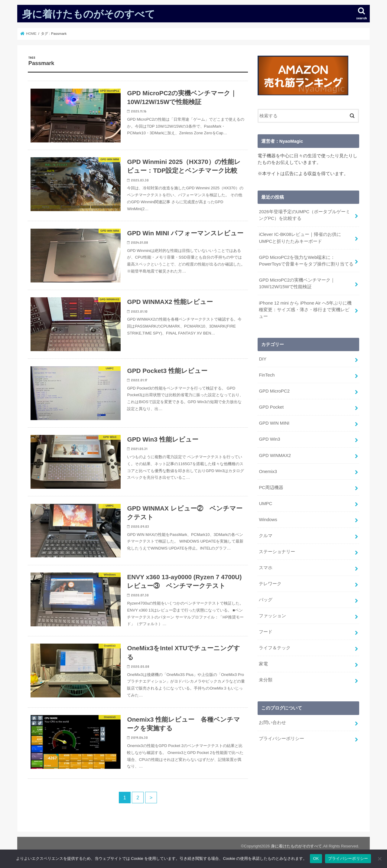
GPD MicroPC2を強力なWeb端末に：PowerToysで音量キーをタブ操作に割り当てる (306, 260)
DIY (263, 359)
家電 (263, 663)
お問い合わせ (272, 721)
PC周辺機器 (271, 487)
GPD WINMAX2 (275, 455)
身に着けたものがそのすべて (89, 14)
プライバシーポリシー (281, 737)
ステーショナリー (277, 550)
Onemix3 (268, 471)
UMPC (265, 503)
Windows (268, 519)
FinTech (267, 375)
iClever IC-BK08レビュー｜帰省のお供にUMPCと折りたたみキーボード (300, 238)
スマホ (266, 566)
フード (266, 631)
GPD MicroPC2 (274, 391)
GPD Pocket (271, 406)
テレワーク (270, 582)
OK (316, 858)
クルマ (266, 535)
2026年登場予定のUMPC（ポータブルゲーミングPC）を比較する (304, 215)
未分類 (266, 679)
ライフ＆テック (275, 647)
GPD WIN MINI (274, 423)
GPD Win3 (269, 439)
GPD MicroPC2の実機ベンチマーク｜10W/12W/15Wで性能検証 (297, 283)
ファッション (272, 615)
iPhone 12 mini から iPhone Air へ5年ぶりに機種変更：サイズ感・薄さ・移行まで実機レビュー (305, 309)
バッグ (266, 599)
